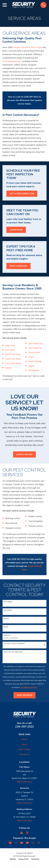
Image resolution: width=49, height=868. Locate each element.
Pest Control (24, 749)
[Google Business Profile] (22, 833)
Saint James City (36, 344)
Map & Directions (24, 782)
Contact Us (24, 755)
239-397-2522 (24, 727)
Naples (31, 366)
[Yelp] (27, 833)
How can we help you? (13, 652)
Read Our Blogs (18, 266)
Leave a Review (24, 454)
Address (7, 635)
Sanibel (9, 368)
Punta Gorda (34, 352)
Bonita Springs (35, 361)
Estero (31, 357)
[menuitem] (13, 859)
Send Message (24, 695)
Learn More (16, 230)
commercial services (11, 61)
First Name (8, 602)
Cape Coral (10, 345)
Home (24, 739)
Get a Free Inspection (22, 194)
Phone (6, 619)
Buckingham (34, 370)
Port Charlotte (35, 348)
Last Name (8, 610)
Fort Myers (10, 350)
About (24, 744)
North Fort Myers (13, 354)
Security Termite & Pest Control (28, 47)
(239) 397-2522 (31, 97)
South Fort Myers (13, 359)
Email (6, 627)
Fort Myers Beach (13, 363)
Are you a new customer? (14, 644)
